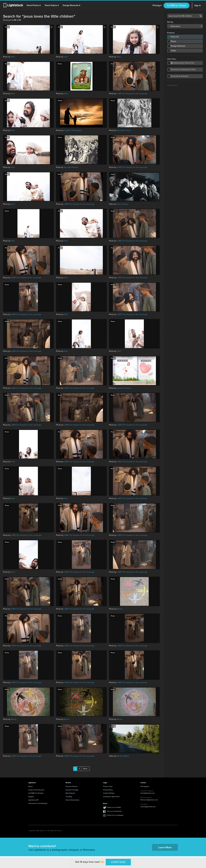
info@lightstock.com (148, 793)
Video (173, 51)
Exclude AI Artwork (179, 76)
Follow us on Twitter (114, 807)
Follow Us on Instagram (115, 815)
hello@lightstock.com (148, 807)
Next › (86, 769)
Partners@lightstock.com (149, 800)
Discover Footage (72, 790)
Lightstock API (33, 800)
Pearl (13, 57)
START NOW (118, 862)
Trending (69, 796)
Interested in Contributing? (38, 803)
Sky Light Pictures (124, 130)
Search (201, 16)
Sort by (170, 22)
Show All (175, 37)
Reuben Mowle (123, 756)
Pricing (157, 6)
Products (171, 33)
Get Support (145, 786)
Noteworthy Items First (182, 63)
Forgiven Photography (73, 130)
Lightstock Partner (124, 388)
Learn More (165, 847)
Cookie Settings (109, 793)
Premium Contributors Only (183, 69)
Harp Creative (122, 204)
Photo (173, 41)
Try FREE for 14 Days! (176, 5)
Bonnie (120, 609)
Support (31, 796)
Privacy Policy (108, 790)
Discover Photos (72, 786)
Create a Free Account (36, 790)
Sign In (198, 5)
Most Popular (70, 793)
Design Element (178, 46)
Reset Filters (172, 85)
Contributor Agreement (111, 796)
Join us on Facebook (114, 811)
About (30, 786)
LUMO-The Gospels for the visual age (132, 94)
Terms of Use (108, 786)
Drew (66, 94)
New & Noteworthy (72, 800)
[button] (34, 5)
